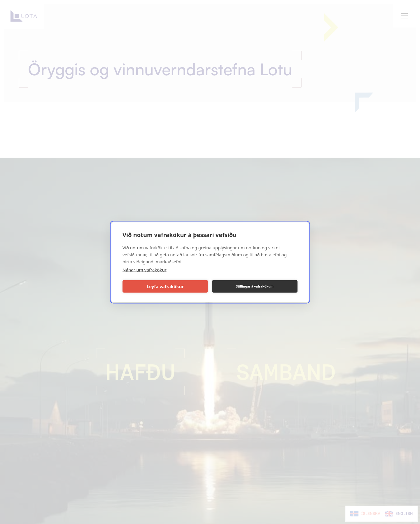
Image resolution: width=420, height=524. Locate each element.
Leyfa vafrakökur (165, 286)
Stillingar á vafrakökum (255, 286)
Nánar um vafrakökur (145, 269)
